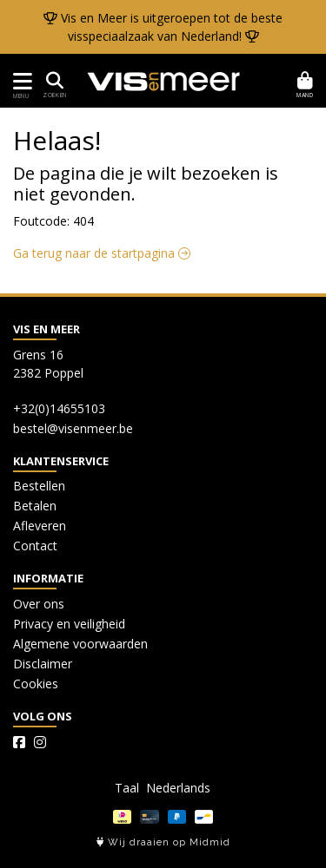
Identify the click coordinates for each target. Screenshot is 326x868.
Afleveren (40, 526)
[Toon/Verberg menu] (20, 81)
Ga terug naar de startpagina (102, 253)
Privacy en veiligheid (69, 624)
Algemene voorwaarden (80, 644)
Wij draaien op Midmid (163, 842)
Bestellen (39, 486)
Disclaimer (43, 664)
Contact (35, 546)
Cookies (36, 684)
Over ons (39, 604)
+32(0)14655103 (59, 408)
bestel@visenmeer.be (73, 428)
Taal (127, 788)
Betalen (35, 506)
